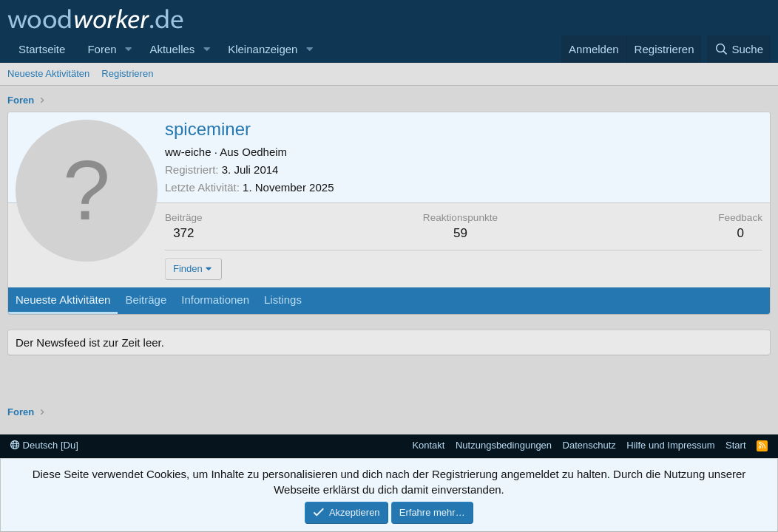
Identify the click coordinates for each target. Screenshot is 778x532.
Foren (102, 49)
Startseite (42, 49)
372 (183, 233)
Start (735, 445)
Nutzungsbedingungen (504, 445)
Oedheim (264, 152)
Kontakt (428, 445)
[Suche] (739, 49)
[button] (128, 49)
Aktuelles (172, 49)
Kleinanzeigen (263, 49)
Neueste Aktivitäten (48, 74)
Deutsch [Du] (44, 445)
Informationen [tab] (215, 300)
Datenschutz (589, 445)
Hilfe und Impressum (670, 445)
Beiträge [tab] (146, 300)
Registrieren (127, 74)
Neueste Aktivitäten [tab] (63, 300)
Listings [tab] (283, 300)
